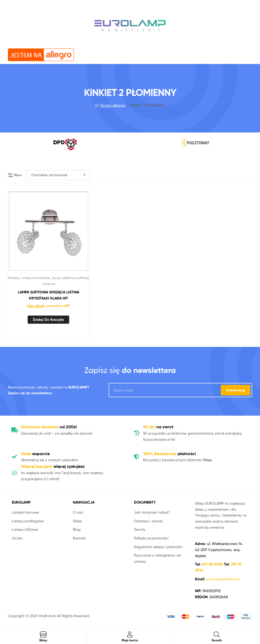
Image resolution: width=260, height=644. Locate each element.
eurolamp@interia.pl (223, 579)
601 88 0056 (213, 564)
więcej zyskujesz (53, 466)
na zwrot (158, 427)
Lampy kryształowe (36, 278)
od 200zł (49, 427)
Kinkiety (14, 278)
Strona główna (112, 105)
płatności (169, 454)
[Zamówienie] (58, 175)
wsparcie (35, 454)
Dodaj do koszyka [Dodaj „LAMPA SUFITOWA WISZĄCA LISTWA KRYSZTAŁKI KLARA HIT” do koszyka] (48, 319)
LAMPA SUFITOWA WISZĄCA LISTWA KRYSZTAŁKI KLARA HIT (49, 295)
